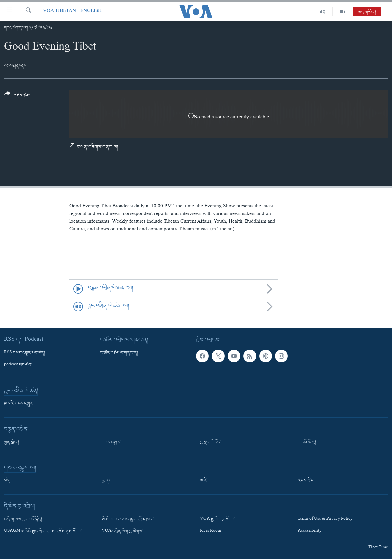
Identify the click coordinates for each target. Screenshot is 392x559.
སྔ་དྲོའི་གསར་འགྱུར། (19, 404)
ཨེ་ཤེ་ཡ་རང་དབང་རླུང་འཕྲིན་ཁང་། (128, 519)
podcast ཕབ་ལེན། (18, 365)
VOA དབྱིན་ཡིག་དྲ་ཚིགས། (122, 532)
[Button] (17, 97)
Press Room (210, 532)
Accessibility (310, 532)
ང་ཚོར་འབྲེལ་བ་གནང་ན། (119, 353)
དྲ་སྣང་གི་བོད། (211, 442)
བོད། (7, 481)
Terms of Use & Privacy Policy (325, 519)
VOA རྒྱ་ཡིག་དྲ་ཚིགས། (218, 519)
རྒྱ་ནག (107, 481)
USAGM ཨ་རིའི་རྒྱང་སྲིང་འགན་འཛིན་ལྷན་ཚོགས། (43, 532)
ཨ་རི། (204, 481)
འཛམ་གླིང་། (307, 481)
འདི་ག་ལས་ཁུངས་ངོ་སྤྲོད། (23, 519)
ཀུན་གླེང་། (11, 442)
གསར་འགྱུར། (111, 442)
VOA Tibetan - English (72, 11)
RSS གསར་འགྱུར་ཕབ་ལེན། (24, 353)
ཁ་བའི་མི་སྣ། (307, 442)
